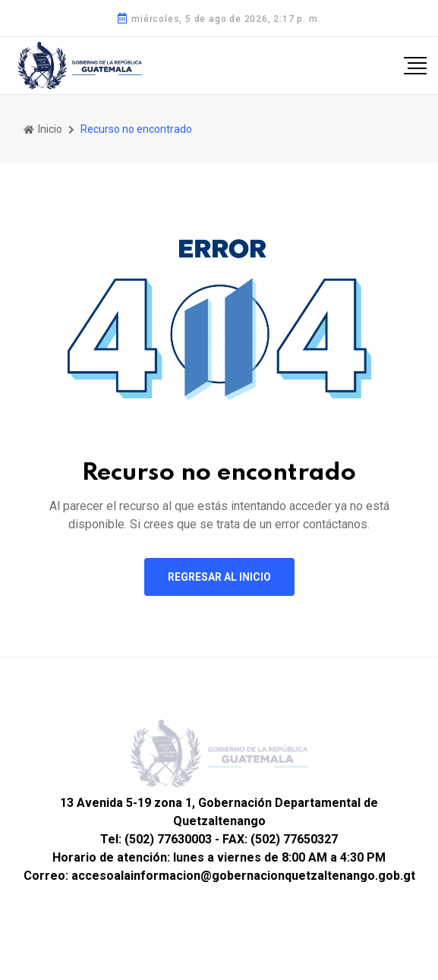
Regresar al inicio (219, 577)
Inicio (43, 129)
